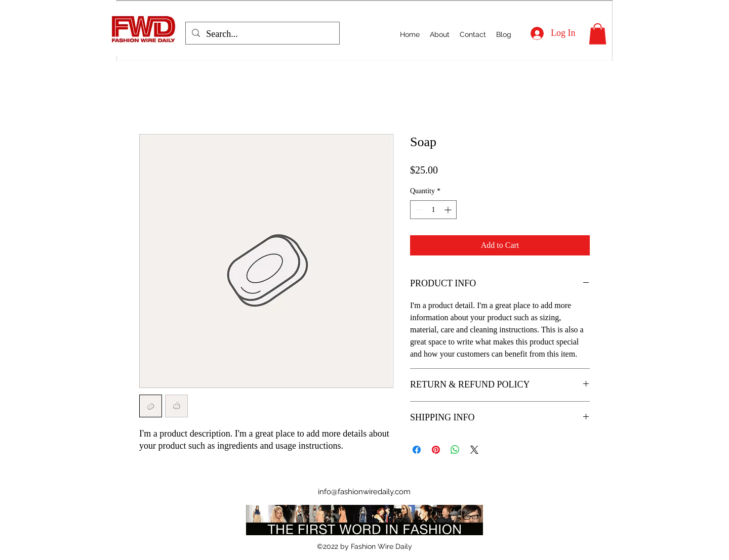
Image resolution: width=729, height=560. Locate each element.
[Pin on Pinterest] (436, 450)
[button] (598, 34)
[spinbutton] (433, 210)
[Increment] (449, 210)
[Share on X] (474, 450)
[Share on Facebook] (417, 450)
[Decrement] (418, 210)
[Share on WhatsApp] (455, 450)
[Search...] (262, 34)
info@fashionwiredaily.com (364, 492)
